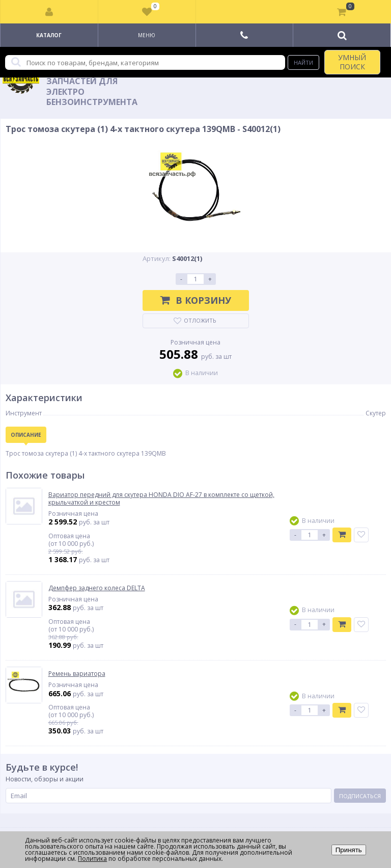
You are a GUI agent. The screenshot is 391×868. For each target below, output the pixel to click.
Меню (147, 35)
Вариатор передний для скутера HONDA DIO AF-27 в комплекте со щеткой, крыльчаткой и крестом (161, 499)
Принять (349, 850)
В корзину (196, 300)
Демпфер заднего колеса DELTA (97, 588)
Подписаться (360, 796)
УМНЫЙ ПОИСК (352, 62)
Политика (92, 859)
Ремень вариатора (77, 674)
